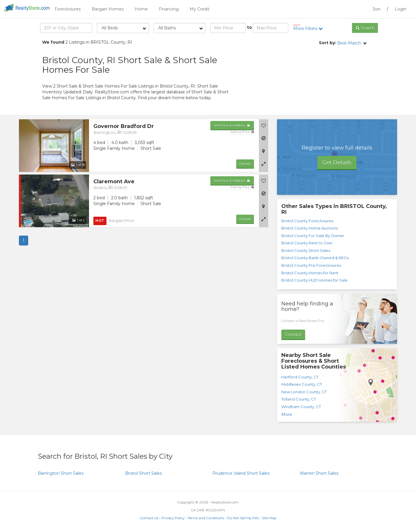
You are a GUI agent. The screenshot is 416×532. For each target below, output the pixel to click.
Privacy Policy (173, 518)
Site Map (269, 518)
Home (141, 9)
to (249, 27)
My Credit (200, 9)
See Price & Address (232, 125)
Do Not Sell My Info (243, 518)
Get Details (337, 163)
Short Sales (61, 473)
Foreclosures (68, 9)
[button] (264, 164)
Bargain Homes (108, 9)
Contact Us (149, 518)
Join (376, 9)
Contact (293, 334)
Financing (169, 9)
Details (245, 164)
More (287, 414)
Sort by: (327, 43)
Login (401, 9)
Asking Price (242, 132)
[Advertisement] (321, 80)
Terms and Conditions (206, 518)
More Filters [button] (310, 27)
